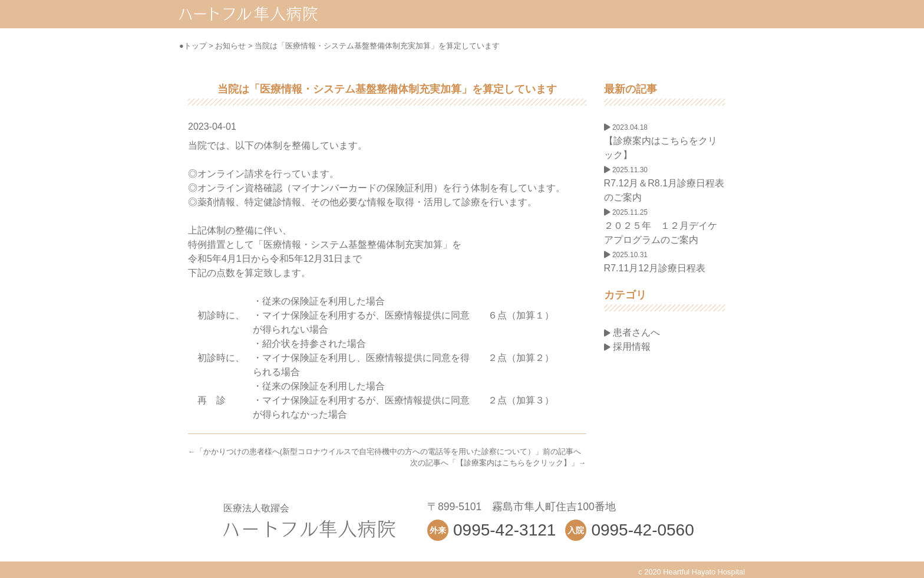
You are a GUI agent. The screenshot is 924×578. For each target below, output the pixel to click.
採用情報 (627, 347)
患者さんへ (632, 332)
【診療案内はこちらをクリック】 (514, 463)
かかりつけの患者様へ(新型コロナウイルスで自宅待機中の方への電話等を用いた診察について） (369, 451)
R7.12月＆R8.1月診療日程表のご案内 (664, 184)
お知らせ (230, 46)
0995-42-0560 (642, 530)
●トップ (193, 46)
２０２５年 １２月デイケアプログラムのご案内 (661, 226)
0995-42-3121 (504, 530)
